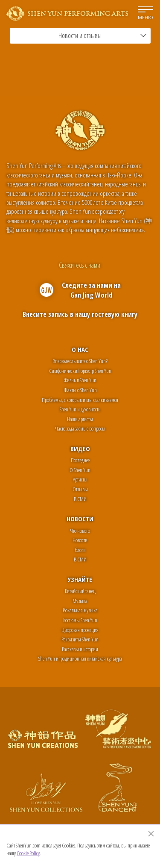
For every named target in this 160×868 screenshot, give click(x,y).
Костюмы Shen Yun (80, 620)
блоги (80, 550)
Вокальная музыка (80, 610)
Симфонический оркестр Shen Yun (80, 371)
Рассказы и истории (80, 649)
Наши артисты (80, 419)
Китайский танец (80, 591)
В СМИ (80, 499)
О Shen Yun (80, 470)
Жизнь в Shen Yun (80, 380)
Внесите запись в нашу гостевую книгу (80, 314)
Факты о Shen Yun (80, 390)
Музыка (80, 601)
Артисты (80, 479)
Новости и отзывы (103, 35)
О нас (80, 349)
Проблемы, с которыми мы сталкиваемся (80, 400)
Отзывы (80, 489)
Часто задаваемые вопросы (80, 428)
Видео (80, 449)
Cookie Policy (28, 853)
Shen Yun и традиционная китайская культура (80, 658)
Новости (80, 519)
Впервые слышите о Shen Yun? (80, 361)
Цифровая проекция (80, 630)
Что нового (80, 531)
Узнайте (80, 579)
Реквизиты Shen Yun (80, 639)
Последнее (80, 460)
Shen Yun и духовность (80, 409)
